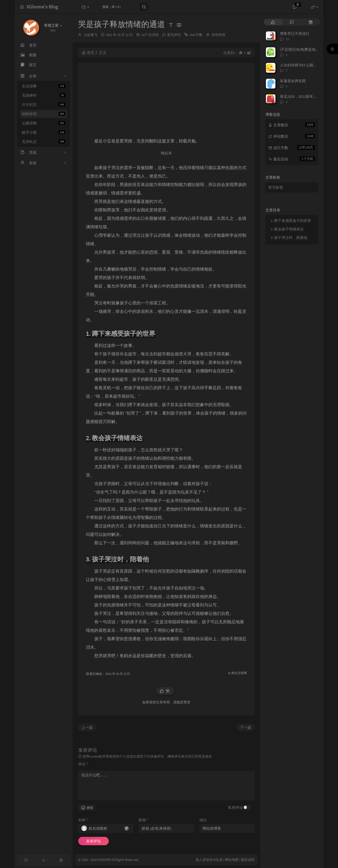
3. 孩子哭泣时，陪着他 (289, 238)
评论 (83, 764)
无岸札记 (44, 142)
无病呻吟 (44, 95)
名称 (83, 820)
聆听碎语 (44, 114)
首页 (88, 53)
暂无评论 (174, 35)
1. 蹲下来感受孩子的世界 (291, 221)
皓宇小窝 (44, 132)
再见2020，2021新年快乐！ (302, 96)
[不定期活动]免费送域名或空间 (305, 49)
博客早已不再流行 (295, 34)
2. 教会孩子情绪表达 (288, 229)
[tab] (273, 22)
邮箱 (144, 820)
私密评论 (236, 807)
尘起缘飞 (91, 35)
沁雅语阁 (44, 123)
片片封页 (44, 105)
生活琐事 (44, 86)
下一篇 (246, 727)
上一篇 (87, 727)
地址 (203, 820)
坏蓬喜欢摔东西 (293, 81)
